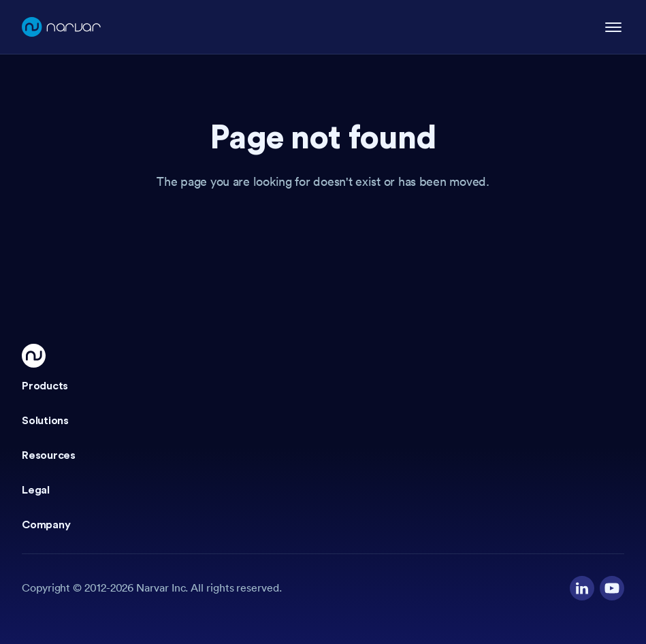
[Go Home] (34, 356)
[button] (323, 386)
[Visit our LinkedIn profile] (582, 588)
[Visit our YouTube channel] (612, 588)
